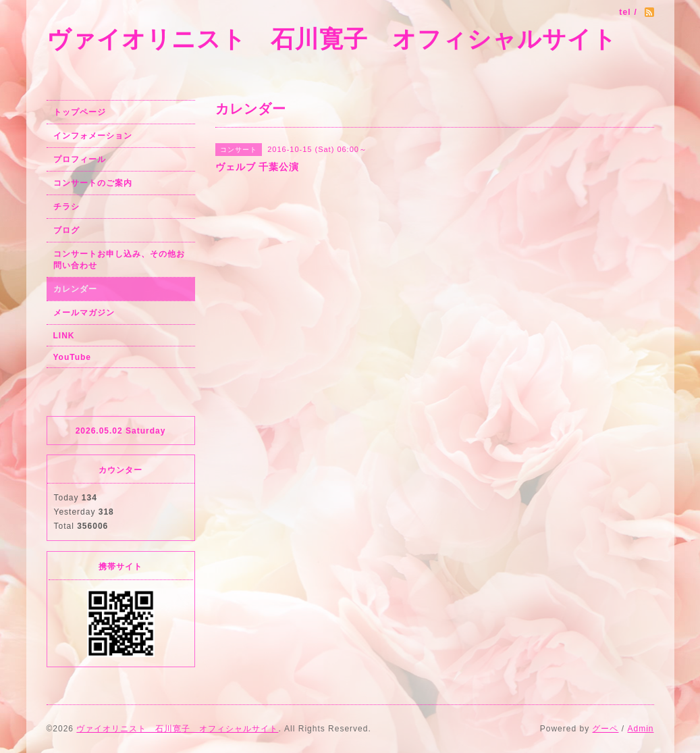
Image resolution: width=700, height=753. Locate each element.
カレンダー (75, 289)
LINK (64, 336)
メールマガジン (84, 313)
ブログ (66, 230)
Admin (640, 729)
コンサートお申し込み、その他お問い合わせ (119, 260)
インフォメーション (93, 136)
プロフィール (80, 159)
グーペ (605, 729)
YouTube (73, 357)
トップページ (80, 112)
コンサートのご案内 (93, 183)
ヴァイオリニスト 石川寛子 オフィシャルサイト (332, 39)
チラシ (66, 207)
